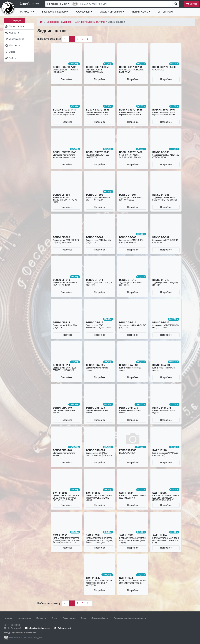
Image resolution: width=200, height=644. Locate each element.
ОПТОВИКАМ (165, 12)
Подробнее (67, 79)
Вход (84, 618)
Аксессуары (83, 12)
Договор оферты (100, 618)
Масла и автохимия (111, 12)
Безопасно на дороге (54, 12)
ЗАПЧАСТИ (26, 12)
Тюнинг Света (140, 12)
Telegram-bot (63, 628)
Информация (24, 618)
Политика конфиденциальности (130, 618)
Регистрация (69, 618)
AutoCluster (29, 4)
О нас (54, 618)
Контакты (41, 618)
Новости (8, 618)
